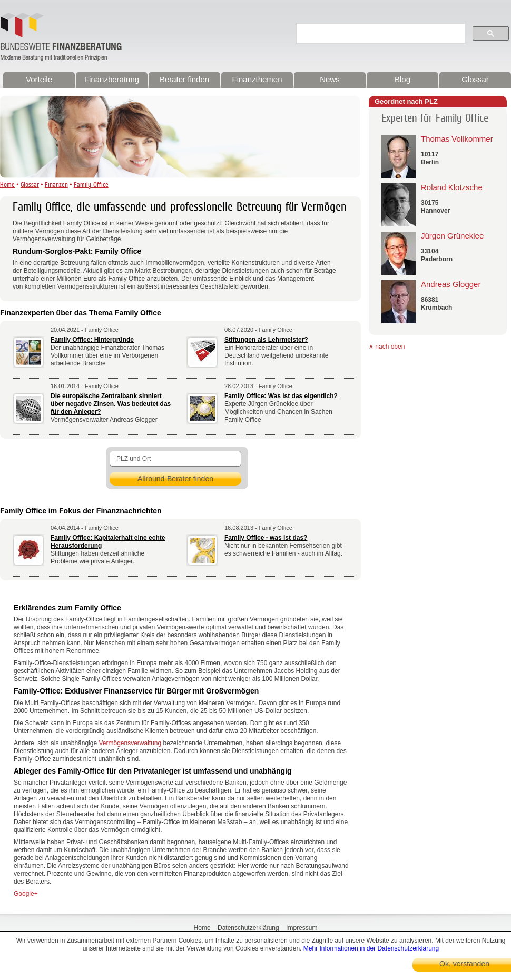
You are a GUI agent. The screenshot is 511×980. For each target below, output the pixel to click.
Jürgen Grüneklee (452, 236)
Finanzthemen (257, 79)
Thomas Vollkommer (457, 139)
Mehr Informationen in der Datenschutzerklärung (371, 948)
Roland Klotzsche (452, 187)
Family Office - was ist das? (266, 538)
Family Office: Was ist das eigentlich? (281, 396)
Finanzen (56, 185)
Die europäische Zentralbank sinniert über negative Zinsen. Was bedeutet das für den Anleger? (111, 404)
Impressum (302, 928)
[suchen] (383, 34)
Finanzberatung (112, 79)
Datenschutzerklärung (248, 928)
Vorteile (39, 79)
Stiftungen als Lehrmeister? (266, 340)
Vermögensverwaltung (130, 743)
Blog (402, 79)
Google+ (26, 894)
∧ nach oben (387, 347)
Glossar (475, 79)
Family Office (91, 185)
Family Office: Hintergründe (92, 340)
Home (7, 185)
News (330, 79)
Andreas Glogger (451, 284)
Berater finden (184, 79)
